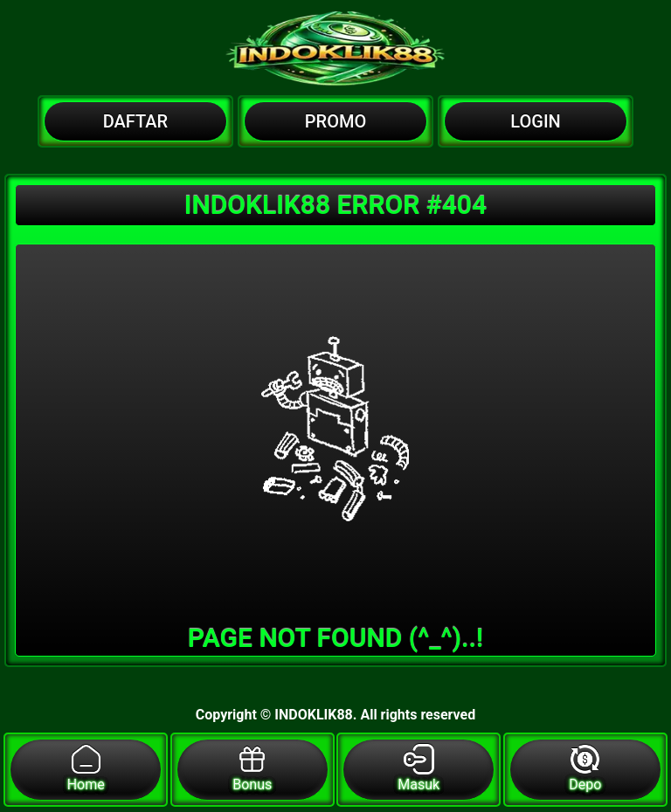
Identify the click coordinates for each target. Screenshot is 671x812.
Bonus (252, 768)
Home (86, 768)
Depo (585, 768)
